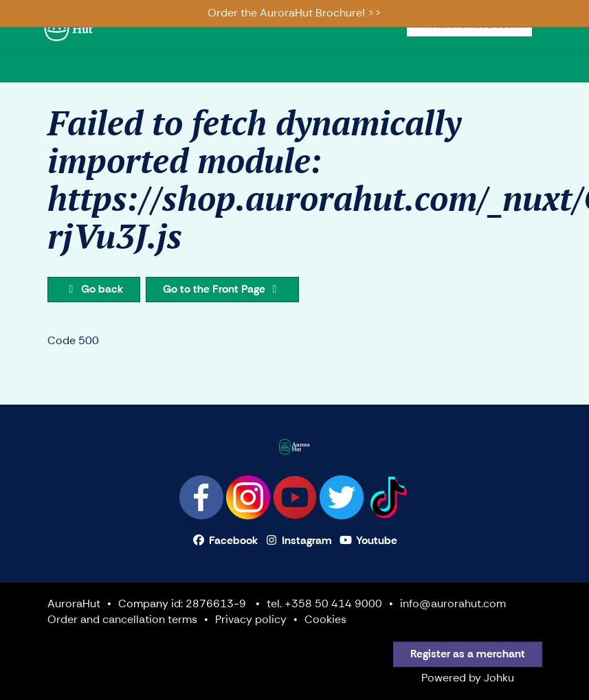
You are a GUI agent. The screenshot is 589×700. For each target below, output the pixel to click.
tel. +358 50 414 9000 (324, 603)
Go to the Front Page (222, 289)
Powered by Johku (468, 678)
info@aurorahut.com (453, 603)
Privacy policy (251, 619)
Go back (94, 289)
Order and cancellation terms (122, 619)
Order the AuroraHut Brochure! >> (294, 13)
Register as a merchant (468, 654)
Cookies (325, 619)
